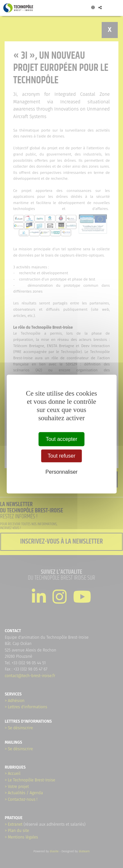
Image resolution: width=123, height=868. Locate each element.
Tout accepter (61, 439)
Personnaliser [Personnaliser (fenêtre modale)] (62, 472)
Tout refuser (61, 456)
